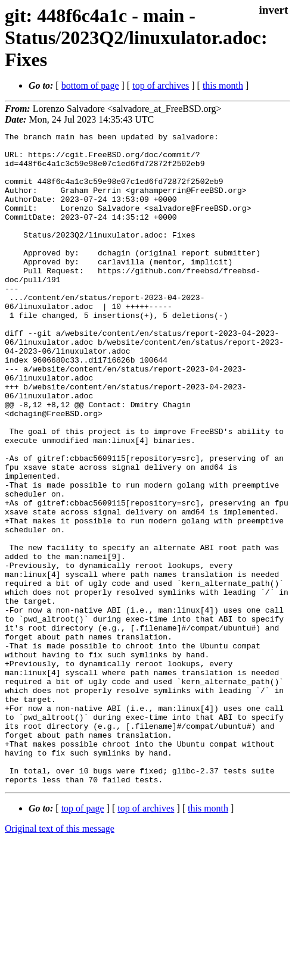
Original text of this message (60, 959)
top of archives (161, 85)
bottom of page (90, 85)
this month (223, 85)
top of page (83, 939)
